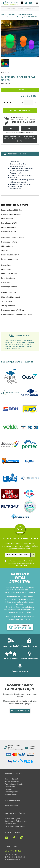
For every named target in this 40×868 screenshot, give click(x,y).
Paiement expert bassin (14, 784)
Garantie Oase (10, 787)
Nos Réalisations (11, 794)
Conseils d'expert (11, 779)
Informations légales (12, 819)
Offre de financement (23, 123)
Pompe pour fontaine (9, 242)
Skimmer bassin (7, 246)
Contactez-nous (11, 824)
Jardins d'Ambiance (12, 782)
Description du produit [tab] (15, 154)
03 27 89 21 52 (13, 851)
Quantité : (8, 102)
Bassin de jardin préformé (11, 255)
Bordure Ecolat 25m (9, 293)
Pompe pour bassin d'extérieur (13, 310)
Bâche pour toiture (11, 806)
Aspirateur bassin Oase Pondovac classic (17, 314)
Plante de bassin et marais (11, 214)
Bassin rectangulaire (9, 227)
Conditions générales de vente (16, 821)
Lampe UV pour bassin (10, 259)
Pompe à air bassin (8, 232)
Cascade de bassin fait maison (13, 238)
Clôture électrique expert (11, 297)
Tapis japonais (7, 301)
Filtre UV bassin (7, 219)
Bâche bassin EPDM (9, 223)
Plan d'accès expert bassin (15, 826)
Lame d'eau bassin (8, 278)
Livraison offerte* (23, 118)
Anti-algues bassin (8, 306)
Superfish (5, 251)
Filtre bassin (6, 270)
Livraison (8, 789)
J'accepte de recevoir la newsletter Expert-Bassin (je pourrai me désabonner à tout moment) (21, 563)
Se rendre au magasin (20, 711)
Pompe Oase (6, 265)
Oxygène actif (6, 282)
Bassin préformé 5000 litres (12, 210)
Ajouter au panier (20, 110)
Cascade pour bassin (9, 287)
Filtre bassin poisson (9, 274)
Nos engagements (12, 792)
